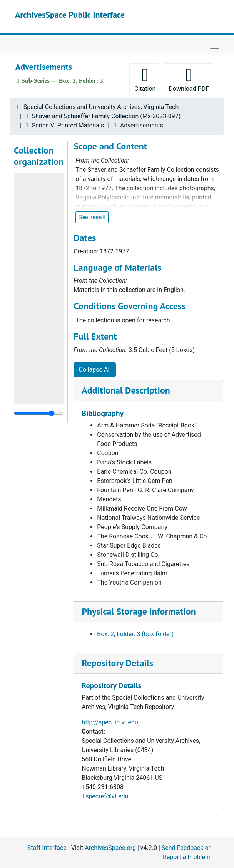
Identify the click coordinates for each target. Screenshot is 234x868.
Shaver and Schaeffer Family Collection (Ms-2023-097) (106, 116)
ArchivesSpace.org (110, 848)
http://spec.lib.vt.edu (110, 722)
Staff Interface (47, 848)
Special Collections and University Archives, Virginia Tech (101, 107)
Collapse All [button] (95, 369)
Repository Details (117, 663)
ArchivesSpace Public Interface (70, 15)
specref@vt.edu (107, 796)
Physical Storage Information (139, 611)
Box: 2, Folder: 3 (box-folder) (135, 634)
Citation (145, 79)
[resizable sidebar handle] (39, 413)
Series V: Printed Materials (68, 125)
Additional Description (126, 390)
